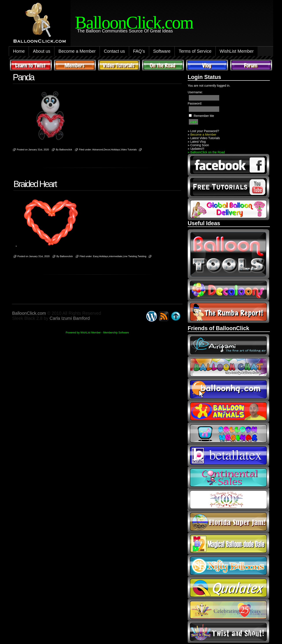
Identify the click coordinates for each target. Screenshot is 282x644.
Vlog (207, 65)
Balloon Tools (228, 254)
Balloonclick (66, 150)
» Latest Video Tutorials (204, 138)
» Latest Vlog (197, 142)
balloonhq (228, 389)
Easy (96, 256)
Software (162, 51)
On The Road (163, 65)
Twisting (142, 256)
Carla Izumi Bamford (70, 318)
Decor (107, 150)
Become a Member (77, 51)
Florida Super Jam (228, 522)
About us (42, 51)
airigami (228, 345)
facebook (228, 165)
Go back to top (176, 316)
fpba (228, 500)
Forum (251, 65)
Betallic (228, 455)
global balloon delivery (228, 209)
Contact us (114, 51)
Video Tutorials (119, 65)
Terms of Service (195, 51)
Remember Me (204, 116)
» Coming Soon (198, 145)
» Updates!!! (196, 149)
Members (75, 65)
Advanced (98, 150)
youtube (228, 187)
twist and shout (228, 632)
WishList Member (237, 51)
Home (19, 51)
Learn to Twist (31, 65)
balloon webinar (228, 433)
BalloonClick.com (29, 313)
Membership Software (116, 333)
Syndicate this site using (164, 316)
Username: (195, 92)
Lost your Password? (205, 131)
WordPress (152, 316)
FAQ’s (139, 51)
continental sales (228, 477)
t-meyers (228, 610)
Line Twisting (130, 256)
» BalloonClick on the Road (206, 152)
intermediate (116, 256)
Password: (195, 103)
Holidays (115, 150)
